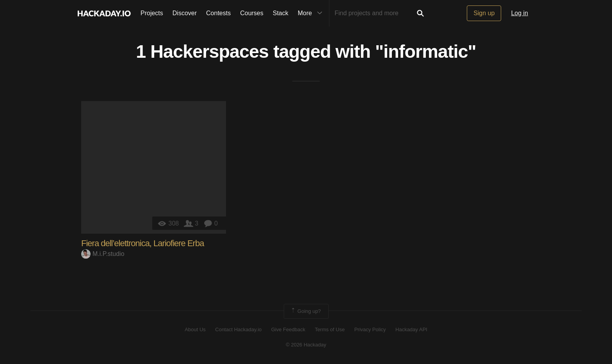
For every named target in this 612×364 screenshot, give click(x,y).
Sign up (484, 13)
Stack (281, 13)
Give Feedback (288, 329)
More (312, 13)
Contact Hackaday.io (238, 329)
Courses (252, 13)
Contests (218, 13)
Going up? (306, 311)
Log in (519, 13)
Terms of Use (330, 329)
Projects (152, 13)
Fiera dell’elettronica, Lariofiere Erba (142, 243)
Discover (185, 13)
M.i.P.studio (103, 254)
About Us (195, 329)
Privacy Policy (370, 329)
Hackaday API (411, 329)
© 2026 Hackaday (306, 345)
